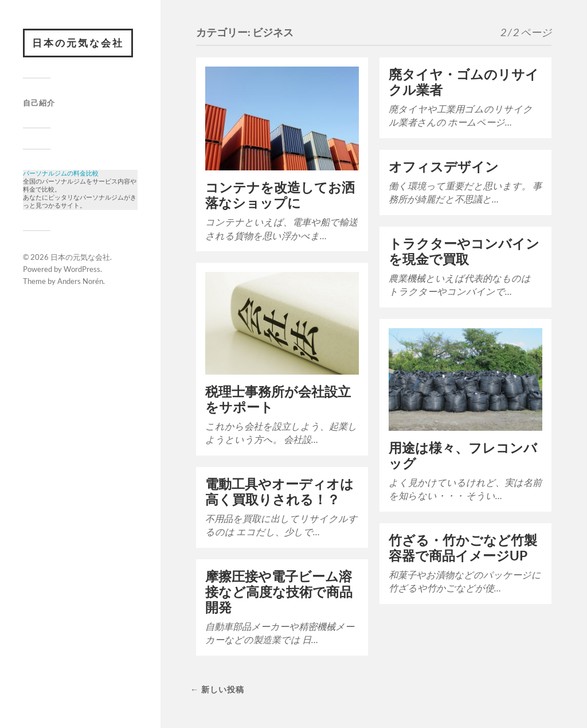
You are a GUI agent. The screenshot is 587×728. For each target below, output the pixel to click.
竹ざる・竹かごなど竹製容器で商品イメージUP (463, 548)
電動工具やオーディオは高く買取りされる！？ (279, 492)
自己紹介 (39, 103)
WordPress (82, 275)
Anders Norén (80, 287)
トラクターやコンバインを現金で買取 (464, 251)
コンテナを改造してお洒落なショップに (280, 195)
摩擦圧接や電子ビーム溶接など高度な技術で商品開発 (279, 592)
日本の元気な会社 (78, 43)
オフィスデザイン (444, 167)
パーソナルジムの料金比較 (61, 174)
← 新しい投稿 (217, 689)
